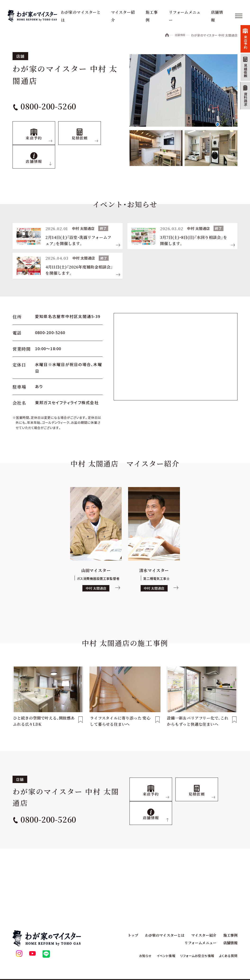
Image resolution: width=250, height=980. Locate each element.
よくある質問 (227, 956)
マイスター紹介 (202, 935)
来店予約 (243, 45)
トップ (128, 935)
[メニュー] (238, 16)
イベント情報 (157, 956)
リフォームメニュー (199, 943)
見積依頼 (243, 80)
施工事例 (230, 935)
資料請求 (243, 114)
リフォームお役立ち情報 (192, 956)
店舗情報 (177, 35)
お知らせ (134, 956)
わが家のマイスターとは (161, 935)
